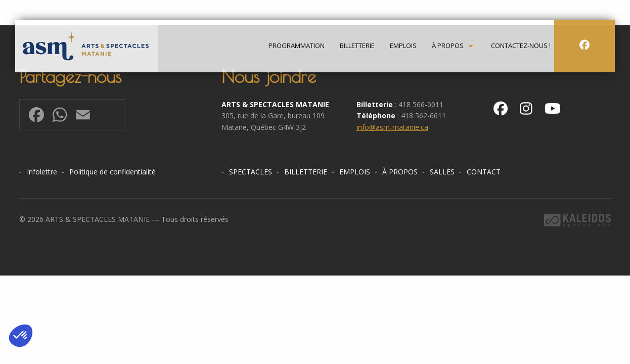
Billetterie (357, 46)
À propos (448, 46)
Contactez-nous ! (521, 46)
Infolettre (42, 172)
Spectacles (251, 172)
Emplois (403, 46)
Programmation (297, 46)
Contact (484, 172)
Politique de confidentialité (112, 172)
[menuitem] (297, 46)
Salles (442, 172)
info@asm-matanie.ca (392, 127)
